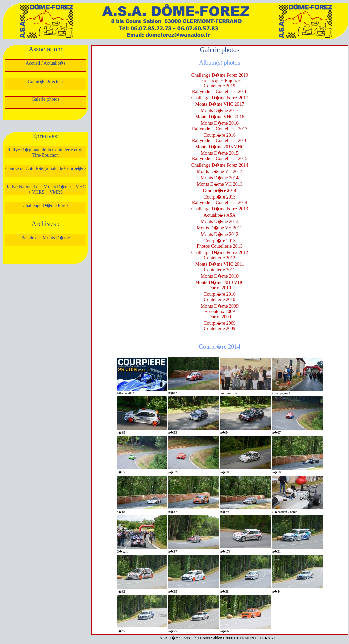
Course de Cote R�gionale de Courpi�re (45, 168)
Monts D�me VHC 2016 (220, 117)
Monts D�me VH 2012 (219, 228)
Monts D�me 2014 (220, 178)
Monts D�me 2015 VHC (220, 147)
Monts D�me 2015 (220, 153)
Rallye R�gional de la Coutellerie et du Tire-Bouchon (45, 153)
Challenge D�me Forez (46, 205)
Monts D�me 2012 (220, 234)
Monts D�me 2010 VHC (220, 282)
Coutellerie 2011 (219, 270)
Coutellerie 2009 (220, 329)
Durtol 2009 (220, 317)
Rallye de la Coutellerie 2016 (220, 140)
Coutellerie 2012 (220, 258)
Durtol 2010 (220, 288)
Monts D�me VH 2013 (219, 184)
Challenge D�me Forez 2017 (220, 98)
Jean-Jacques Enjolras (219, 81)
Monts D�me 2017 (220, 111)
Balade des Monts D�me (45, 238)
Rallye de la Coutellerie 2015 (220, 159)
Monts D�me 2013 (220, 222)
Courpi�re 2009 (219, 323)
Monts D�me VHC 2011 (220, 264)
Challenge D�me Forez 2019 (220, 75)
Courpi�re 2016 (219, 135)
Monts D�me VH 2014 (219, 171)
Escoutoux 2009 (220, 311)
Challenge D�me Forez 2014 (220, 165)
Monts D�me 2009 (220, 306)
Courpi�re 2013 (219, 197)
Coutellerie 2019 (220, 86)
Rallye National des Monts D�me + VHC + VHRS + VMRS (46, 190)
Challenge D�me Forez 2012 (220, 253)
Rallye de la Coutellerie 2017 (220, 129)
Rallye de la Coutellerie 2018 (220, 91)
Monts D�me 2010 (220, 276)
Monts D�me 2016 (220, 123)
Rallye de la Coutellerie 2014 (220, 202)
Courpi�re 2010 (219, 294)
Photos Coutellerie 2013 (219, 246)
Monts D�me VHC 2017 (220, 104)
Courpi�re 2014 (220, 191)
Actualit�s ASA (219, 215)
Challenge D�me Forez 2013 (220, 209)
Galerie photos (45, 99)
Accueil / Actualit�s (45, 63)
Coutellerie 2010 (220, 300)
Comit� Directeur (45, 82)
